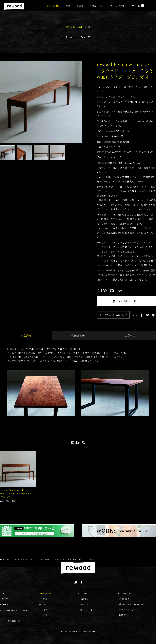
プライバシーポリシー (130, 610)
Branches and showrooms (14, 610)
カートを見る (86, 610)
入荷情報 (120, 6)
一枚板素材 (80, 6)
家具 (68, 6)
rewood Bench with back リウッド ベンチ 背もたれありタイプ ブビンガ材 (19, 494)
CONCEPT (5, 594)
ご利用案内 (124, 599)
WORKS (4, 604)
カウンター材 (49, 610)
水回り (46, 604)
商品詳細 (26, 335)
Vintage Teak (96, 6)
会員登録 (84, 599)
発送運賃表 (78, 335)
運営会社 (123, 615)
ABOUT (4, 599)
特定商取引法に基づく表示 (132, 604)
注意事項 (130, 335)
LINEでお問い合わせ (13, 621)
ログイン (84, 604)
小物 (110, 6)
